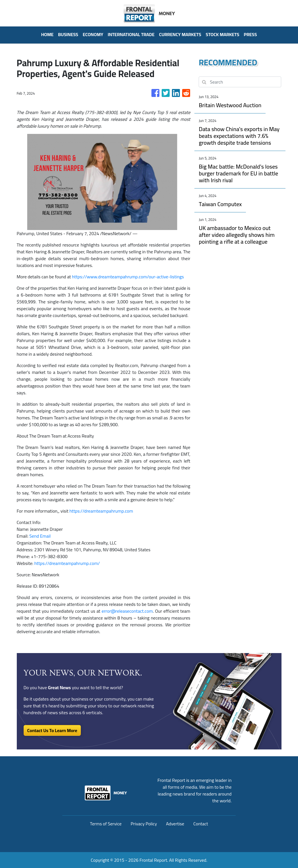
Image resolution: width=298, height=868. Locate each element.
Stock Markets (223, 34)
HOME (47, 34)
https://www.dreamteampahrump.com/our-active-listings (128, 277)
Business (68, 34)
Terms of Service (106, 824)
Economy (93, 34)
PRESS (250, 34)
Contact (201, 824)
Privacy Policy (144, 824)
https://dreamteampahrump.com (101, 511)
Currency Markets (180, 34)
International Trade (131, 34)
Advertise (175, 824)
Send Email (40, 536)
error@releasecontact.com (127, 611)
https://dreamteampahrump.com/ (67, 563)
